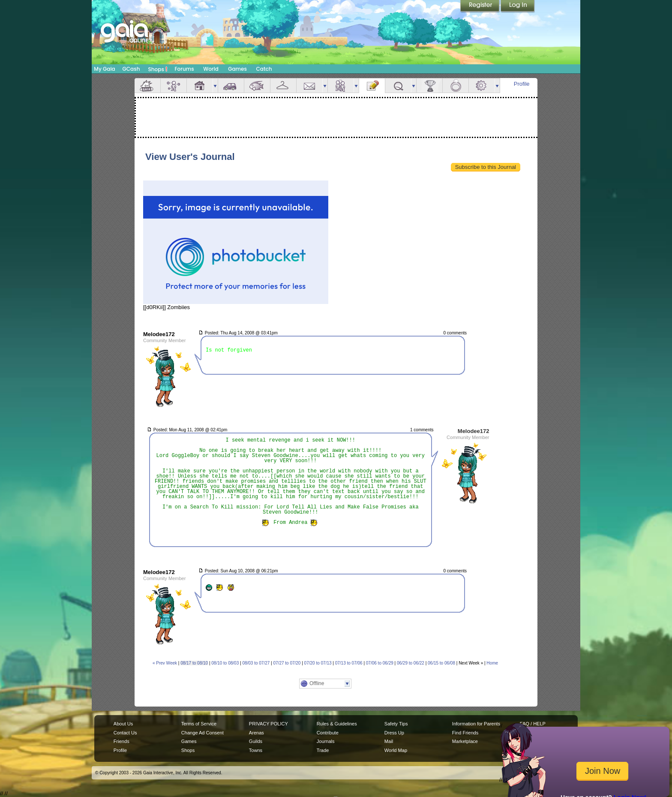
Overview (147, 86)
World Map (396, 750)
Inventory (283, 86)
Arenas (256, 733)
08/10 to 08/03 (225, 663)
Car (231, 86)
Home (492, 663)
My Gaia (104, 69)
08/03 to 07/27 (256, 663)
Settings (482, 86)
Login (518, 6)
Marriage (456, 86)
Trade (323, 750)
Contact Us (125, 733)
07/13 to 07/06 (349, 663)
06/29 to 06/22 (411, 663)
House (200, 86)
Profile (522, 84)
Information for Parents (476, 724)
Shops (158, 69)
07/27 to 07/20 (287, 663)
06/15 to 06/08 (441, 663)
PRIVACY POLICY (268, 724)
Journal (372, 86)
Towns (256, 750)
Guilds (256, 741)
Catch (264, 69)
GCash (131, 69)
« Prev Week (165, 663)
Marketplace (465, 741)
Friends (341, 86)
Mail (309, 86)
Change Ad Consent (202, 733)
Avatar (174, 86)
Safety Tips (396, 724)
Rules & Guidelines (337, 724)
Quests (398, 86)
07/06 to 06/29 (380, 663)
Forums (184, 69)
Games (237, 69)
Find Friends (465, 733)
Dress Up (394, 733)
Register (480, 6)
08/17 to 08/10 (194, 663)
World (211, 69)
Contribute (328, 733)
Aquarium (257, 86)
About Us (123, 724)
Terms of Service (199, 724)
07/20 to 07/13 (318, 663)
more (215, 86)
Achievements (429, 86)
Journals (326, 741)
